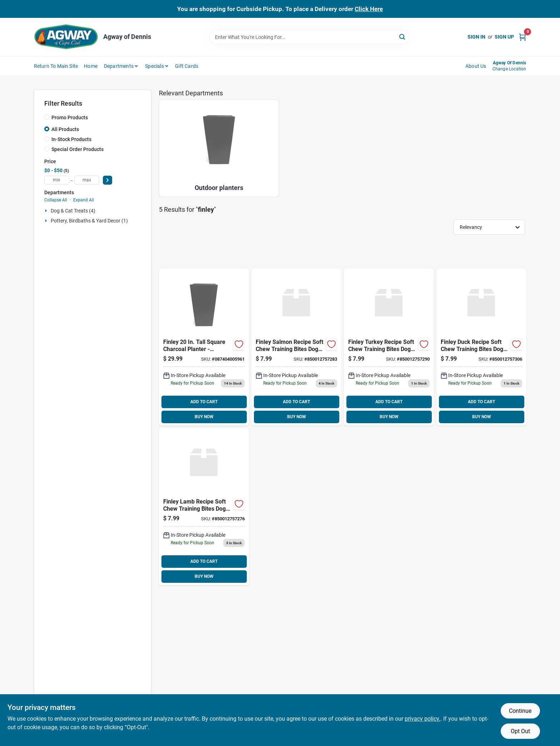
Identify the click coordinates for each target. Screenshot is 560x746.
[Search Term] (309, 37)
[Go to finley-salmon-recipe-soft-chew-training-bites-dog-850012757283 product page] (296, 347)
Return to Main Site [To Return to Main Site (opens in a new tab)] (56, 66)
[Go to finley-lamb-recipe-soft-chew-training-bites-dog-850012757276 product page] (204, 507)
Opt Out (520, 731)
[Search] (403, 37)
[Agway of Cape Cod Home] (66, 37)
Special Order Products (77, 149)
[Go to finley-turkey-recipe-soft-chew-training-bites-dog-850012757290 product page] (389, 347)
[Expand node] (47, 211)
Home (91, 66)
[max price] (87, 180)
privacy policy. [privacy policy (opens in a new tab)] (422, 719)
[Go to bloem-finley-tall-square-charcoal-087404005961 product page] (204, 347)
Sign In (476, 37)
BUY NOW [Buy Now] (204, 417)
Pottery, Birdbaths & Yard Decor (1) (89, 221)
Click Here (369, 9)
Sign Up (504, 37)
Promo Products (70, 117)
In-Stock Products (71, 139)
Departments (119, 66)
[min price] (57, 180)
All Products (65, 129)
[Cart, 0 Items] (522, 37)
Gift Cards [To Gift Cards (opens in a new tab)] (187, 66)
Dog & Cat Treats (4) (73, 211)
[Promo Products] (47, 117)
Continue (520, 711)
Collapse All (56, 200)
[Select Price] (107, 180)
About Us (476, 66)
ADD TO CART (204, 402)
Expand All (84, 200)
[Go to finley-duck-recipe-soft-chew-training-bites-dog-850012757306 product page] (481, 347)
